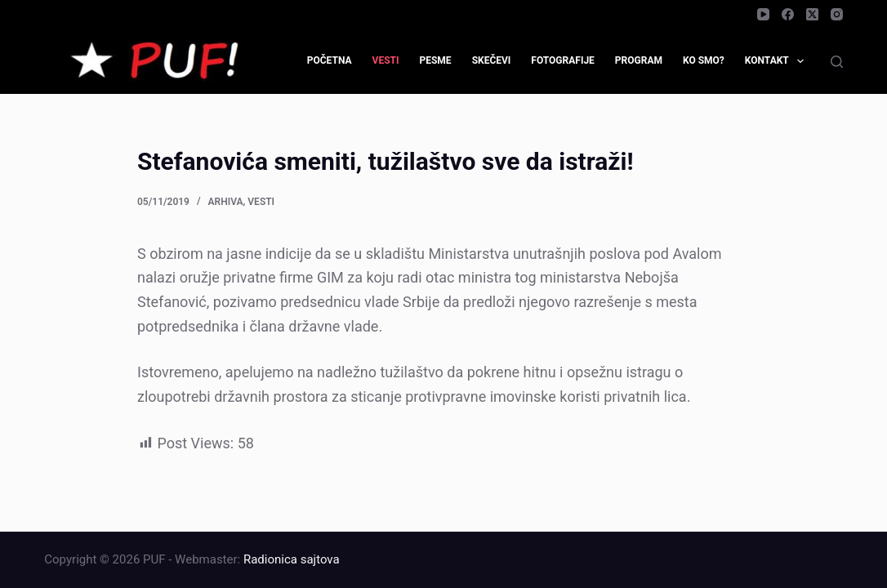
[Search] (837, 62)
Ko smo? (704, 60)
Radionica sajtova (292, 559)
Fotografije (563, 60)
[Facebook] (788, 14)
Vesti (386, 60)
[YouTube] (763, 14)
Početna (330, 60)
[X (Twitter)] (812, 14)
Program (639, 60)
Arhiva (226, 202)
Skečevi (492, 60)
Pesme (435, 60)
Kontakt (778, 61)
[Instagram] (837, 14)
